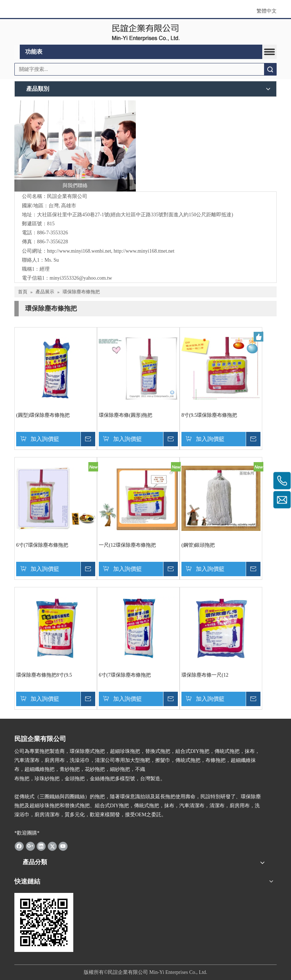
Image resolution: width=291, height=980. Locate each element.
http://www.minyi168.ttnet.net (144, 251)
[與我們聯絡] (75, 146)
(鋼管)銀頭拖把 (198, 545)
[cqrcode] (44, 922)
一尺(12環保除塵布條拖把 (127, 545)
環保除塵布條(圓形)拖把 (126, 415)
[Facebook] (19, 846)
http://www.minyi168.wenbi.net (79, 251)
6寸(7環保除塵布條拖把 (42, 545)
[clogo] (146, 32)
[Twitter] (52, 846)
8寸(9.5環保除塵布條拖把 (209, 415)
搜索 (270, 69)
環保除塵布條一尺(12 (205, 675)
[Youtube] (63, 846)
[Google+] (30, 846)
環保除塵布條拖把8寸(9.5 (44, 675)
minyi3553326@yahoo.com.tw (81, 278)
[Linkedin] (41, 846)
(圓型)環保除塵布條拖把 (43, 415)
